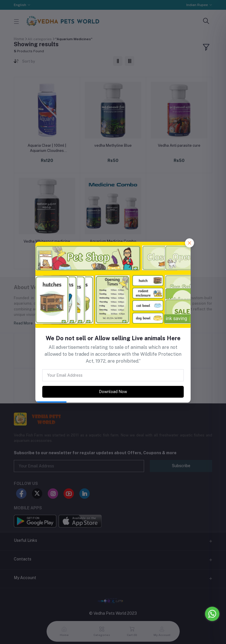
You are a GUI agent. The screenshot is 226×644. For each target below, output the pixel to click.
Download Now (113, 392)
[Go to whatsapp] (212, 614)
